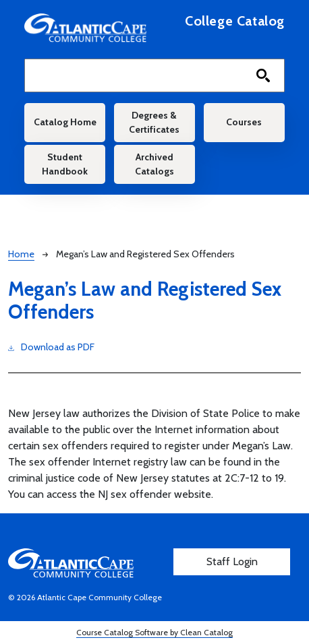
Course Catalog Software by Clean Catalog (154, 632)
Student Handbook (65, 164)
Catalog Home (65, 122)
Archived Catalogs (154, 164)
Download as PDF (51, 347)
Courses (244, 122)
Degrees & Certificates (154, 122)
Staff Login (232, 561)
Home (21, 254)
